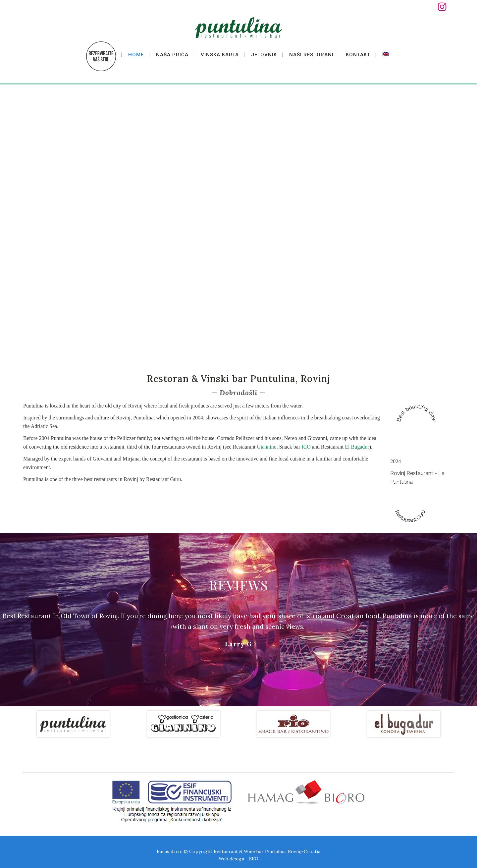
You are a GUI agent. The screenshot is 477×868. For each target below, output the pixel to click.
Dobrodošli (238, 393)
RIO (306, 447)
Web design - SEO (238, 858)
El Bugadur (357, 447)
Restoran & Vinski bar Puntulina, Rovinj (239, 379)
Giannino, (268, 447)
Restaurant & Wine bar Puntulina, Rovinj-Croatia (267, 850)
